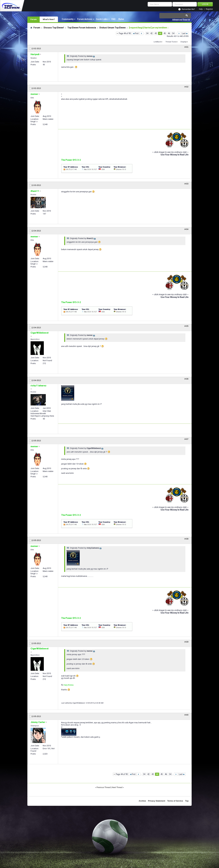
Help (201, 9)
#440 (186, 715)
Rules (121, 19)
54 (173, 33)
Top (187, 801)
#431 (186, 47)
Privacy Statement (157, 801)
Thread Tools (171, 42)
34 (147, 33)
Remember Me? (188, 9)
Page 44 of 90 (125, 33)
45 (165, 33)
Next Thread (117, 787)
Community (68, 19)
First (136, 33)
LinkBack (157, 42)
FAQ (113, 19)
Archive (142, 801)
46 (169, 33)
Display (183, 42)
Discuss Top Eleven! (54, 28)
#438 (186, 539)
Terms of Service (175, 801)
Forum (34, 19)
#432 (186, 87)
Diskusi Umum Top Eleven (113, 28)
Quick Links (102, 19)
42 (151, 33)
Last (185, 33)
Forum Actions (85, 19)
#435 (186, 326)
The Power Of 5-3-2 (71, 160)
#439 (186, 642)
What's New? (49, 19)
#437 (186, 439)
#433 (186, 184)
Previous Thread (104, 787)
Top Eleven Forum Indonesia (82, 28)
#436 (186, 379)
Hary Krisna (69, 685)
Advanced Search (181, 20)
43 (156, 33)
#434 (186, 229)
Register (209, 9)
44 (160, 33)
